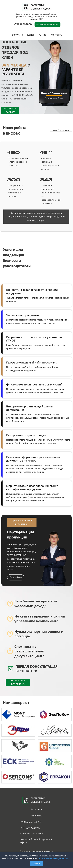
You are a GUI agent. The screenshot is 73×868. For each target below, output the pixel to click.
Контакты (57, 35)
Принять (37, 864)
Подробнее (16, 577)
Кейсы (31, 35)
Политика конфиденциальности (36, 851)
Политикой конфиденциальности (53, 858)
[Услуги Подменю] (22, 35)
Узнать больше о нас (61, 130)
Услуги (16, 35)
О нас (43, 35)
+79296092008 (23, 24)
